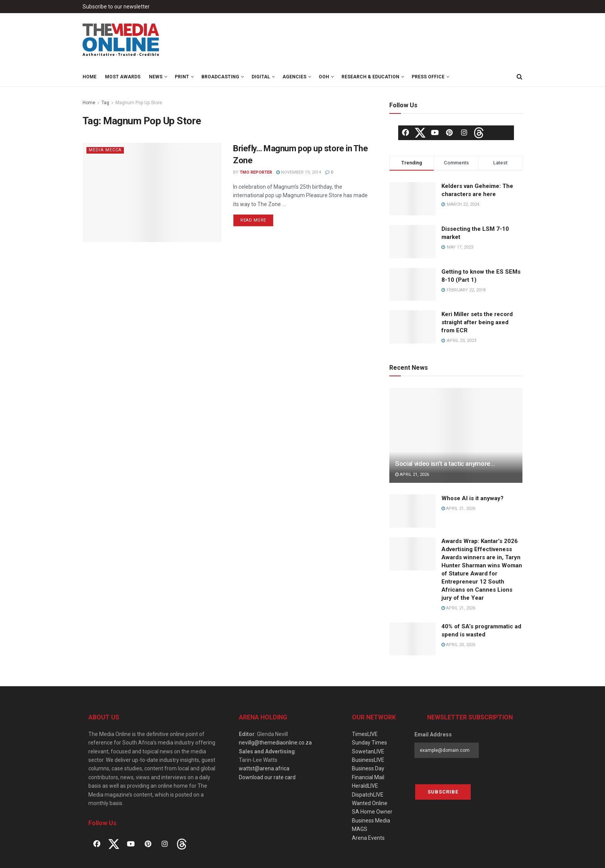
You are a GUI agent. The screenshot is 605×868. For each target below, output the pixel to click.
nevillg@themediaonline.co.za (275, 743)
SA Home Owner (372, 812)
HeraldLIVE (365, 786)
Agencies (294, 77)
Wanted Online (370, 803)
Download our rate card (267, 777)
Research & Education (370, 77)
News (156, 77)
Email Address (433, 734)
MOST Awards (123, 77)
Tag (105, 103)
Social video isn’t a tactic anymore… (445, 464)
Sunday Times (369, 743)
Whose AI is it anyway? (472, 498)
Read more (253, 220)
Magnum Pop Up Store (139, 103)
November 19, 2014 (299, 172)
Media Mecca (105, 150)
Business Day (368, 768)
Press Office (428, 77)
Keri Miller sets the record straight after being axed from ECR (477, 322)
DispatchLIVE (368, 795)
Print (182, 77)
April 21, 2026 (412, 475)
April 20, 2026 (458, 645)
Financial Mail (368, 777)
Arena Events (368, 838)
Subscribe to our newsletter (116, 7)
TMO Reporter (256, 172)
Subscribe (443, 792)
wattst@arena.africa (264, 768)
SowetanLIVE (368, 751)
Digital (261, 77)
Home (90, 77)
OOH (324, 77)
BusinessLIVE (368, 760)
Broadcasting (220, 77)
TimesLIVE (365, 734)
